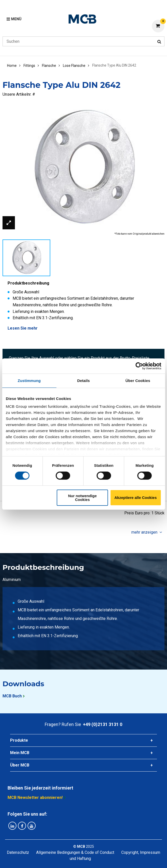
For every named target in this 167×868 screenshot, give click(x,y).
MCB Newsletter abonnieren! (35, 798)
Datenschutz (18, 852)
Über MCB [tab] (20, 765)
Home (12, 66)
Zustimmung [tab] (29, 380)
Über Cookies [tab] (138, 380)
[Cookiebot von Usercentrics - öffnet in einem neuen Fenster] (139, 366)
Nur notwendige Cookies (82, 498)
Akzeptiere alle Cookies (136, 498)
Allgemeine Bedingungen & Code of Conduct (75, 852)
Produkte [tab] (19, 740)
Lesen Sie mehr (23, 328)
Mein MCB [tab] (20, 753)
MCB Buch (12, 696)
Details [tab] (84, 380)
